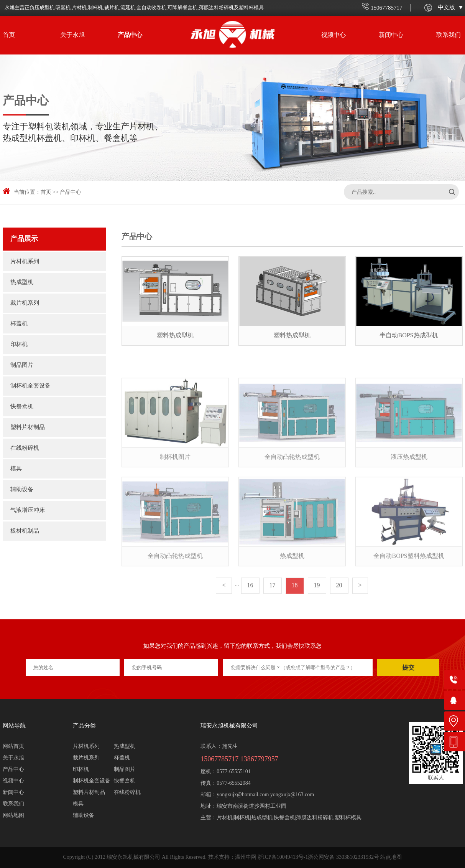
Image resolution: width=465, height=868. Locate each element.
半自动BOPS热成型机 (409, 336)
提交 (408, 668)
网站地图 (13, 816)
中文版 (450, 8)
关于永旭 (72, 35)
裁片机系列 (25, 303)
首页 (9, 35)
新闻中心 (391, 35)
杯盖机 (19, 324)
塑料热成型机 (175, 336)
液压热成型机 (409, 488)
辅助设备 (22, 490)
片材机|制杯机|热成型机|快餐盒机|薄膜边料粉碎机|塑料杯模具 (289, 818)
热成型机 (22, 282)
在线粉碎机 (25, 448)
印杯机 (19, 345)
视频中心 (334, 35)
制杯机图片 (175, 488)
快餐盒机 (22, 407)
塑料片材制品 (30, 427)
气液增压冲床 (28, 510)
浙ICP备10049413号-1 (283, 857)
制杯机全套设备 (30, 386)
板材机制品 (25, 531)
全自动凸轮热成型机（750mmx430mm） (292, 497)
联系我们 (449, 35)
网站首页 (13, 747)
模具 (16, 469)
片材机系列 (25, 262)
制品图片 (24, 365)
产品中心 (130, 35)
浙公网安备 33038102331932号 (343, 857)
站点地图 (391, 857)
